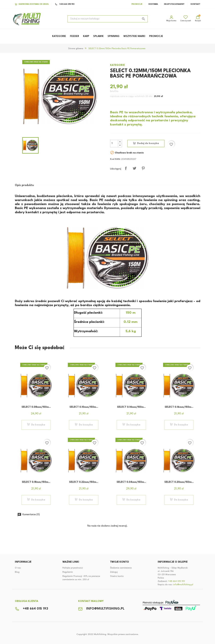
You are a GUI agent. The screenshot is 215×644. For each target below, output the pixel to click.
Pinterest (143, 168)
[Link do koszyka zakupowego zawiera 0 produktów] (198, 19)
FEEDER (75, 36)
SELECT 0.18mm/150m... (36, 482)
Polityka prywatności (73, 568)
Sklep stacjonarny (174, 4)
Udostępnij (126, 168)
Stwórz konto (117, 576)
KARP (86, 36)
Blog (17, 572)
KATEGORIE (59, 36)
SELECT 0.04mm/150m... (131, 482)
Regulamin (68, 572)
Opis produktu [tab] (24, 185)
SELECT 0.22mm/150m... (84, 482)
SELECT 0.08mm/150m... (36, 407)
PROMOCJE (156, 36)
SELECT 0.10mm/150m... (84, 407)
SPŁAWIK (98, 36)
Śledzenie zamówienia (121, 568)
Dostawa (153, 4)
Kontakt (195, 4)
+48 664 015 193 (65, 4)
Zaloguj (114, 572)
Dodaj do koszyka (148, 143)
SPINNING (114, 36)
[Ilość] (114, 144)
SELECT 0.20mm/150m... (179, 482)
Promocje (137, 4)
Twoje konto (120, 562)
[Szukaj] (108, 19)
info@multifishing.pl (183, 585)
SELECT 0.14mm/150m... (131, 407)
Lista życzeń (186, 18)
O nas (18, 568)
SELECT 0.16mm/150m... (179, 407)
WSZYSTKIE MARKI (134, 36)
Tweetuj (134, 168)
